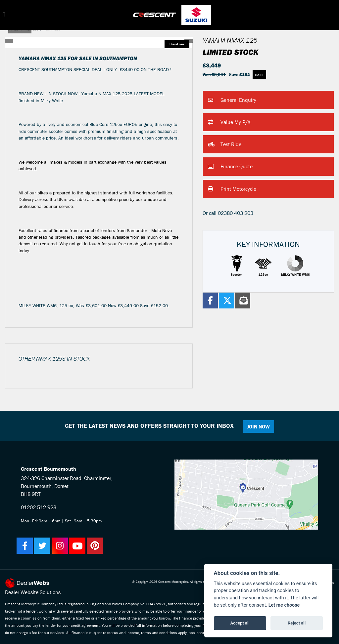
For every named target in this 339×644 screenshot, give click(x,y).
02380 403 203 (236, 213)
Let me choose (284, 605)
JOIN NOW (259, 426)
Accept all (240, 623)
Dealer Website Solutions (33, 592)
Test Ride (225, 145)
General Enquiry (232, 100)
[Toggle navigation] (4, 15)
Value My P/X (229, 122)
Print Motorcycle (232, 189)
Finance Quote (230, 167)
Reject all (297, 623)
